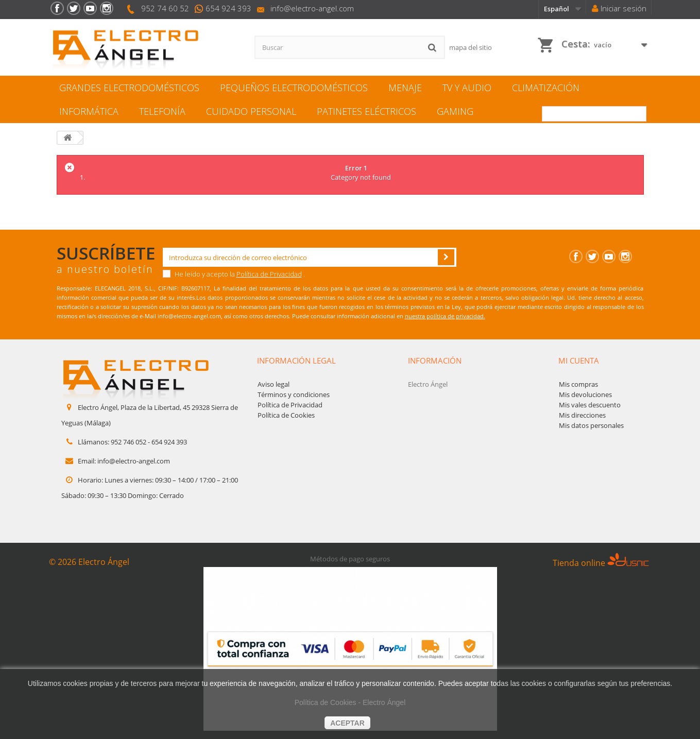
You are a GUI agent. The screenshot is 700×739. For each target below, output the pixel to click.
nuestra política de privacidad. (445, 316)
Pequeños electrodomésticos (294, 88)
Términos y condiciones (294, 394)
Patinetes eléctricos (366, 111)
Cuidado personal (251, 111)
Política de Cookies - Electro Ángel (350, 702)
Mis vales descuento (590, 405)
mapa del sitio (471, 47)
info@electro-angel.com (312, 8)
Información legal (296, 360)
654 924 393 (228, 8)
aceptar (347, 723)
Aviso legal (274, 384)
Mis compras (578, 384)
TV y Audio (467, 88)
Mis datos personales (591, 425)
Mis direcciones (582, 415)
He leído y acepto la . (234, 274)
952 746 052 (129, 442)
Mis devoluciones (585, 394)
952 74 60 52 (165, 8)
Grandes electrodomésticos (129, 88)
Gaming (455, 111)
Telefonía (162, 111)
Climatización (546, 88)
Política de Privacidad (269, 274)
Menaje (405, 88)
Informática (89, 111)
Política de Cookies (286, 415)
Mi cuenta (579, 360)
